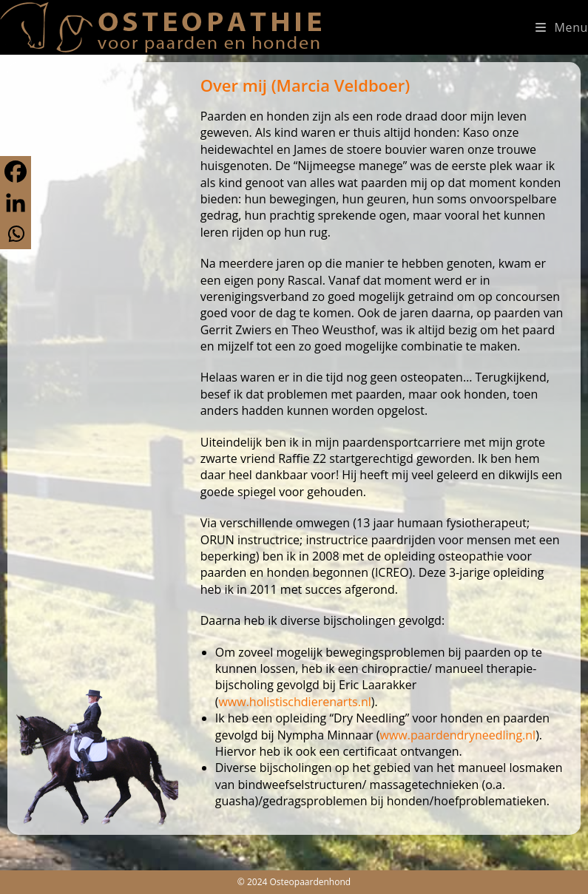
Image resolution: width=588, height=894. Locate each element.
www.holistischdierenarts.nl (294, 702)
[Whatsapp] (16, 234)
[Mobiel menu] (562, 27)
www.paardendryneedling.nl (457, 735)
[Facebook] (16, 172)
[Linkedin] (16, 203)
